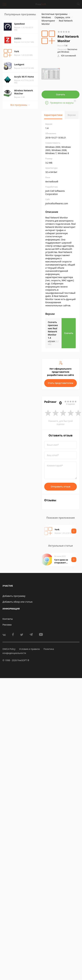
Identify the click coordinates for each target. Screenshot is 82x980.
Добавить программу (14, 596)
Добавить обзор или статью (18, 602)
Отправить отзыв (61, 487)
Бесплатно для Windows (67, 51)
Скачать (61, 94)
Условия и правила (29, 649)
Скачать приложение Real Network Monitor (53, 330)
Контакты (8, 619)
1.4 (62, 46)
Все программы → (20, 105)
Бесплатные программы (55, 14)
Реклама (7, 625)
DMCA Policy (9, 649)
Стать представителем (61, 383)
